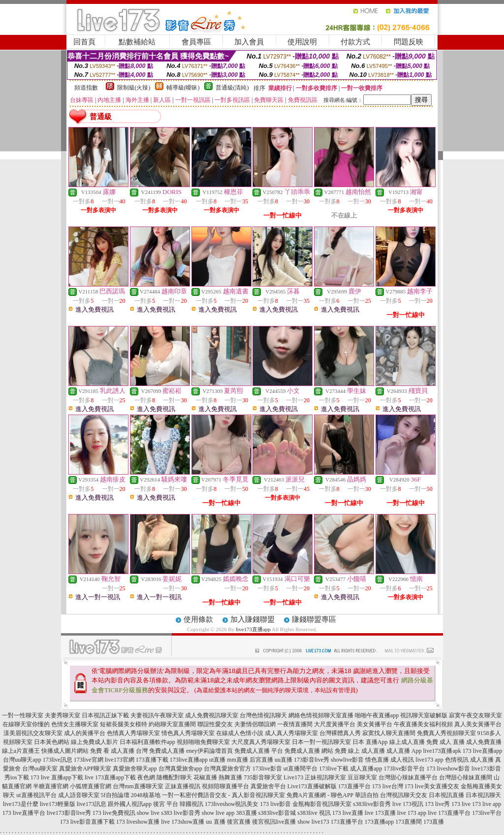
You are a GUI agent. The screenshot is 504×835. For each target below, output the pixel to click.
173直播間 (409, 822)
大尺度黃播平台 (335, 724)
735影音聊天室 (263, 777)
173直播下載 (152, 760)
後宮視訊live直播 (274, 822)
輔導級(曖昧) (183, 88)
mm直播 (237, 760)
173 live (461, 804)
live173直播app (253, 629)
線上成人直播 (407, 742)
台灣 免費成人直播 (160, 751)
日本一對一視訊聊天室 (321, 742)
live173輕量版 (58, 804)
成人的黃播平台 (85, 733)
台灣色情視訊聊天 (263, 715)
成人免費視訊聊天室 (212, 715)
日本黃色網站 (52, 742)
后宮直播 (261, 760)
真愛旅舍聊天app (135, 769)
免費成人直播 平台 (259, 751)
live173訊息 (92, 804)
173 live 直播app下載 (57, 777)
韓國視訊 (191, 804)
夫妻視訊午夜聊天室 (157, 715)
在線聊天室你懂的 (26, 724)
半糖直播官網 (51, 786)
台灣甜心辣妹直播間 (466, 777)
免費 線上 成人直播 (360, 751)
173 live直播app (482, 751)
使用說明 (302, 42)
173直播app (379, 822)
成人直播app (366, 769)
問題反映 (409, 42)
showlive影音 (347, 760)
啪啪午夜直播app (377, 715)
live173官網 (120, 760)
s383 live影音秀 (181, 813)
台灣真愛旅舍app (180, 769)
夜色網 (146, 777)
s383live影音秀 (372, 804)
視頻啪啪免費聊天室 (203, 742)
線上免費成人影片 (94, 742)
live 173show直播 (183, 822)
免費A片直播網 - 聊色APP (320, 795)
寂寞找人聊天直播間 (389, 733)
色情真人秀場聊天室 (133, 733)
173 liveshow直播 (138, 822)
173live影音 (267, 769)
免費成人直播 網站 (309, 751)
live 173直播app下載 (110, 777)
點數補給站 (137, 42)
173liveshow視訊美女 (232, 804)
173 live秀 (437, 804)
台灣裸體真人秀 (340, 733)
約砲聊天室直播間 (172, 724)
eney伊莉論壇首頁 (209, 751)
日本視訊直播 (446, 795)
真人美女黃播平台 (478, 724)
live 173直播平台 (449, 813)
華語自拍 (367, 795)
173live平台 (487, 813)
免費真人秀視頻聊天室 (446, 733)
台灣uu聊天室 (40, 769)
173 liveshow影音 (448, 769)
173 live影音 (275, 804)
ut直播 (217, 760)
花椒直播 (205, 777)
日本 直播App (370, 742)
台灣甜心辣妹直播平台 (408, 777)
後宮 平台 (166, 804)
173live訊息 (58, 760)
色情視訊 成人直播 (469, 760)
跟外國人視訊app (130, 804)
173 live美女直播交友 (432, 786)
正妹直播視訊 (183, 786)
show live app (218, 813)
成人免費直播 (484, 742)
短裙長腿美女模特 (124, 724)
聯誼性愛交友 (215, 724)
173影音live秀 (312, 760)
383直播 (247, 813)
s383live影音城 (277, 813)
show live (148, 813)
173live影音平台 (405, 769)
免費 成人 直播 (445, 742)
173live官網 (89, 760)
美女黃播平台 (375, 724)
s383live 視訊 (314, 813)
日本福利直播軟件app (147, 742)
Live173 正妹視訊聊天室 (315, 777)
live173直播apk (442, 751)
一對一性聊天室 (23, 715)
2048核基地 (146, 795)
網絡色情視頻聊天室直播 (321, 715)
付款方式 (355, 42)
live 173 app (412, 813)
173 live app (487, 804)
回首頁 (84, 42)
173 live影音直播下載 (87, 822)
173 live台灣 (388, 786)
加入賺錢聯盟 (252, 619)
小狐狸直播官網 (91, 786)
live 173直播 (380, 813)
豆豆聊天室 (362, 777)
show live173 (314, 822)
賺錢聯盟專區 (314, 619)
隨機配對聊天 (174, 777)
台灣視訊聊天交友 (404, 795)
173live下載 (334, 769)
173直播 (434, 822)
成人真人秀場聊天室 (291, 733)
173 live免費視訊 (114, 813)
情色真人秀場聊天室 (188, 733)
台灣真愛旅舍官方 (227, 769)
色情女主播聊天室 (75, 724)
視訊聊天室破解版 (424, 715)
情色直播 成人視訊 (390, 760)
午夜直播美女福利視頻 (423, 724)
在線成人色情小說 (240, 733)
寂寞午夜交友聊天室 (475, 715)
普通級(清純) (232, 88)
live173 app (429, 760)
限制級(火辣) (134, 88)
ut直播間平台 (300, 769)
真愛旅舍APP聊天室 (85, 769)
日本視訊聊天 (483, 795)
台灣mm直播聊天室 (138, 786)
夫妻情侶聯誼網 (255, 724)
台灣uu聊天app (22, 760)
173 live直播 (348, 813)
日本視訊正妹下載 (105, 715)
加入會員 (249, 42)
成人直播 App (404, 751)
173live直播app (189, 760)
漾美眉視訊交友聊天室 (33, 733)
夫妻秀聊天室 (63, 715)
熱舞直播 (230, 777)
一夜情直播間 (295, 724)
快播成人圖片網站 (65, 751)
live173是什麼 (21, 804)
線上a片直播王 (21, 751)
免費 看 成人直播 (112, 751)
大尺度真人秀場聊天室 (261, 742)
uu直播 (283, 760)
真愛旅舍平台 (268, 786)
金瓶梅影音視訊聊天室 (322, 804)
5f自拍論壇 (115, 795)
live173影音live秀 (69, 813)
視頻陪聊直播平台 (225, 786)
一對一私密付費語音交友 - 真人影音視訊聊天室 (223, 795)
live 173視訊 (408, 804)
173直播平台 (354, 786)
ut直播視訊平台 (36, 795)
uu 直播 (216, 822)
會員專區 (196, 42)
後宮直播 (239, 822)
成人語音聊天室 (79, 795)
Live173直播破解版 (312, 786)
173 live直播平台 (24, 813)
